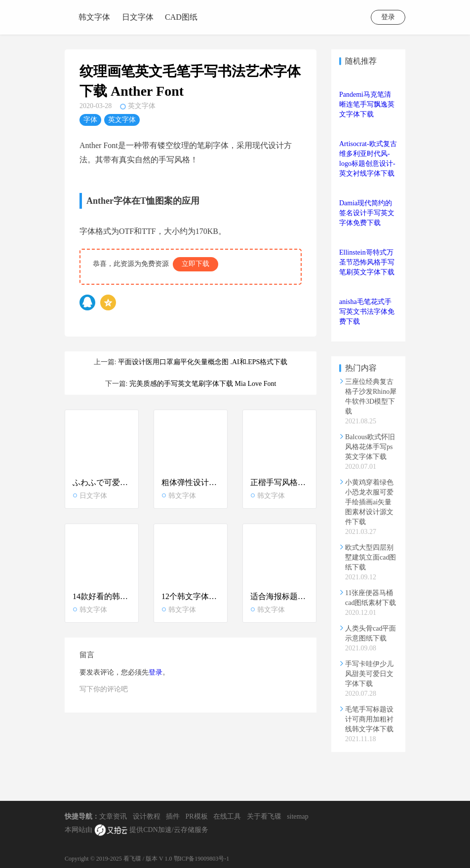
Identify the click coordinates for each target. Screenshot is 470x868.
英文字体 (142, 106)
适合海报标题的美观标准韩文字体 (279, 596)
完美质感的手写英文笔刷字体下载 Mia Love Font (203, 384)
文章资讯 (113, 816)
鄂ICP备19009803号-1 (202, 859)
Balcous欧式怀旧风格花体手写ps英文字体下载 (370, 447)
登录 (388, 17)
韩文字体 (94, 17)
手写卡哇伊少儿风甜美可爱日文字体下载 (369, 674)
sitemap (298, 816)
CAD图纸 (181, 17)
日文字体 (138, 17)
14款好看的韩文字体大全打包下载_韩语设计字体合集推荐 (102, 596)
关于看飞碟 (264, 816)
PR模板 (197, 816)
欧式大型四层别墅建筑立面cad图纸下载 (371, 557)
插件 (173, 816)
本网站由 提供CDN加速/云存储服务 (137, 830)
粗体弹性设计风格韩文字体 (191, 482)
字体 (90, 120)
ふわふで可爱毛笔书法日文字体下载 (102, 482)
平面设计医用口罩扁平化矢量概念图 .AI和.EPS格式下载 (203, 362)
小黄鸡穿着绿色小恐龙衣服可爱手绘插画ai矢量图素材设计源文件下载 (369, 502)
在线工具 (227, 816)
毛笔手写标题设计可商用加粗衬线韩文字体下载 (369, 719)
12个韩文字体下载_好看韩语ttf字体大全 (191, 596)
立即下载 (196, 264)
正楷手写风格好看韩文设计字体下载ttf (279, 482)
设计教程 (147, 816)
